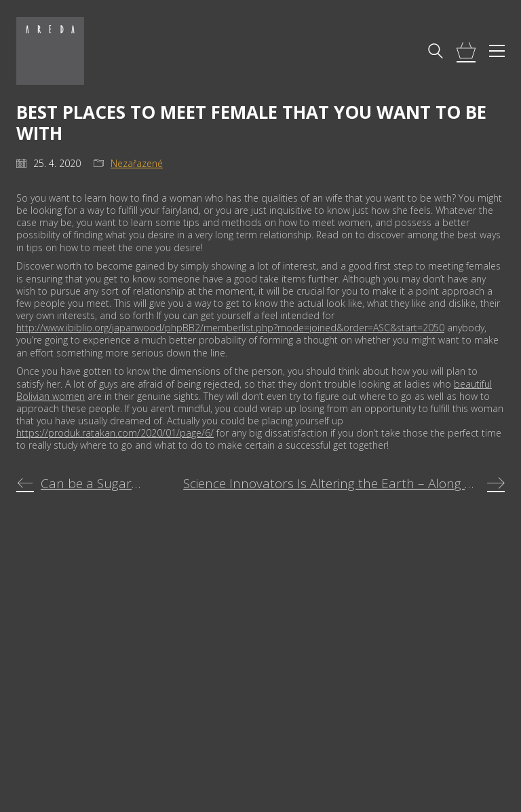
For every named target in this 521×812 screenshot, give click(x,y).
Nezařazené (137, 164)
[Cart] (466, 51)
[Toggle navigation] (497, 51)
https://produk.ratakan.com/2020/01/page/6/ (115, 433)
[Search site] (436, 52)
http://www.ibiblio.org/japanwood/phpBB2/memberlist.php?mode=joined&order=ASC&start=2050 (230, 328)
